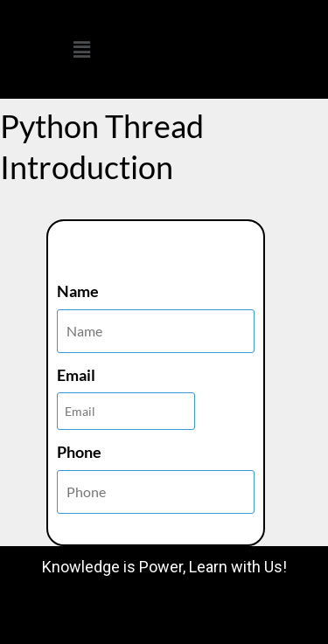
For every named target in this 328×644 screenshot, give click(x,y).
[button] (82, 49)
